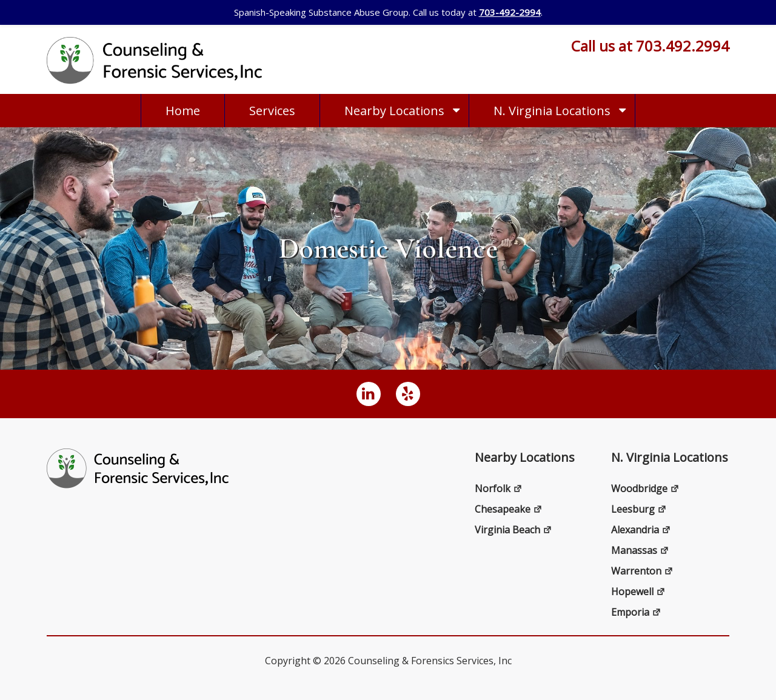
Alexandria (641, 530)
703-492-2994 (510, 12)
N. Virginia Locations (552, 111)
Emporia (636, 612)
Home (183, 111)
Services (272, 111)
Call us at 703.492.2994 (650, 46)
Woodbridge (645, 488)
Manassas (640, 550)
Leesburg (639, 509)
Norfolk (498, 488)
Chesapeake (508, 509)
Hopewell (638, 592)
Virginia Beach (513, 530)
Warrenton (642, 571)
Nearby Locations (394, 111)
